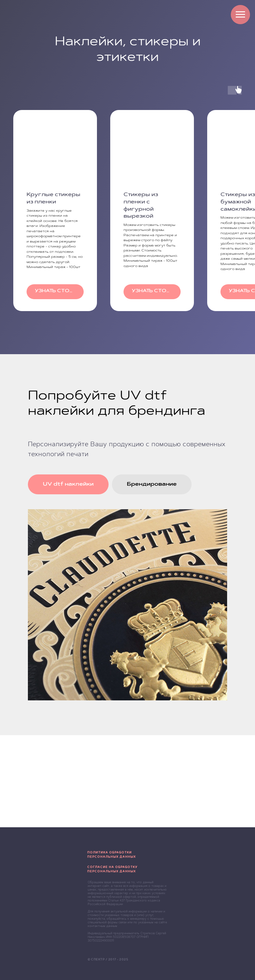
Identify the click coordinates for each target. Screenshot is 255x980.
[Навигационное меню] (240, 15)
